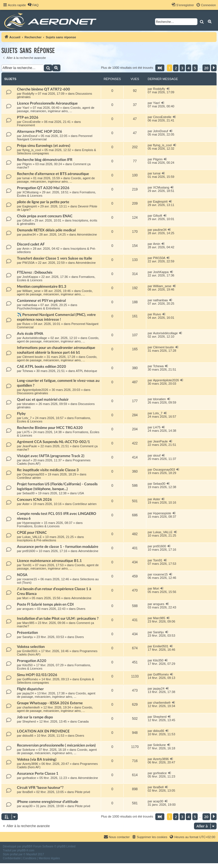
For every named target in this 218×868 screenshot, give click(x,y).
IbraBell (28, 792)
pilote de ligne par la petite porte (43, 202)
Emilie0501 (30, 651)
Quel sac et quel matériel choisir (43, 400)
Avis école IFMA (30, 334)
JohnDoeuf (30, 136)
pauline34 (29, 234)
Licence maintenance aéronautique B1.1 (49, 561)
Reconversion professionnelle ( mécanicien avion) (56, 745)
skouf (26, 460)
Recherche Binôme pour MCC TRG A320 (50, 428)
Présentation (27, 633)
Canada (83, 721)
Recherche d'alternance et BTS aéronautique (53, 174)
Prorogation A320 (32, 661)
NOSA (22, 575)
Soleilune (29, 750)
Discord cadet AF (31, 244)
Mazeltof (32, 854)
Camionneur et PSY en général (41, 301)
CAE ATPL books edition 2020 (42, 367)
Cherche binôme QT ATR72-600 (43, 89)
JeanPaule (30, 446)
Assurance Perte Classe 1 (38, 774)
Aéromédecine (87, 234)
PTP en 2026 (28, 118)
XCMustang (30, 192)
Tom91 (27, 565)
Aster (26, 504)
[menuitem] (33, 5)
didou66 (28, 736)
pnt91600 (29, 551)
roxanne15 (30, 579)
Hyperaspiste (31, 523)
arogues (28, 609)
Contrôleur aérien (29, 478)
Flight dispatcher (30, 689)
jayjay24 (28, 693)
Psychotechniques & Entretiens (38, 308)
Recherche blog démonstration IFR (45, 160)
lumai (26, 178)
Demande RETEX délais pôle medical (46, 230)
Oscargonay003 (33, 474)
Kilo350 (28, 665)
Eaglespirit (30, 206)
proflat (14, 854)
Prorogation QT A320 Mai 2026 (43, 188)
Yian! (26, 108)
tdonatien (29, 404)
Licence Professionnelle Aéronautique (47, 103)
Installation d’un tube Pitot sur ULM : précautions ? (58, 619)
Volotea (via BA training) (37, 759)
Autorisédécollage (35, 338)
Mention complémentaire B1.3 (42, 287)
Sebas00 (28, 493)
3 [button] (182, 68)
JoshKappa (30, 277)
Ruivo (26, 324)
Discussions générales (32, 393)
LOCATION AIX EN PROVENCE (43, 731)
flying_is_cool (32, 150)
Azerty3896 (30, 764)
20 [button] (206, 68)
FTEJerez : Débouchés (35, 273)
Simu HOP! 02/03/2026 (37, 675)
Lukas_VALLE (32, 537)
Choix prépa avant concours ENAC (45, 216)
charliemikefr (31, 707)
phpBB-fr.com (26, 850)
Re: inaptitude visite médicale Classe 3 (48, 470)
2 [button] (176, 68)
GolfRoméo (30, 679)
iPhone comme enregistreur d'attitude (48, 802)
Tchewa (28, 371)
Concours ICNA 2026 (34, 500)
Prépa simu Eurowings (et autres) (44, 146)
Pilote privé (82, 792)
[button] (160, 68)
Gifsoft (27, 220)
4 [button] (188, 68)
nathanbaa (30, 305)
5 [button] (195, 68)
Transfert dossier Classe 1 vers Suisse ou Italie (54, 258)
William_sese (31, 291)
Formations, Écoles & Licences (38, 526)
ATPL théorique (87, 371)
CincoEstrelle (31, 122)
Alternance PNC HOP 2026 (40, 132)
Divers (81, 609)
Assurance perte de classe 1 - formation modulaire (58, 547)
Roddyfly (28, 94)
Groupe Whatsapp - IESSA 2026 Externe (50, 703)
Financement (26, 125)
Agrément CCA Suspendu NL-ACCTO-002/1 (54, 442)
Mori (25, 598)
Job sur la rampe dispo (35, 717)
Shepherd (29, 721)
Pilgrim (27, 164)
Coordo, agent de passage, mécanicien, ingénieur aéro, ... (56, 109)
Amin (26, 249)
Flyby (21, 414)
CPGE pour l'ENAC (32, 533)
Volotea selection (31, 647)
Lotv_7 (27, 418)
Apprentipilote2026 (35, 390)
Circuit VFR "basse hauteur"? (40, 788)
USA (81, 493)
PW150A (28, 263)
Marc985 (28, 623)
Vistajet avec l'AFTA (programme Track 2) (51, 456)
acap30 (27, 806)
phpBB (26, 846)
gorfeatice (29, 778)
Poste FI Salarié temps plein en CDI (45, 604)
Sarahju (28, 637)
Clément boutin (33, 357)
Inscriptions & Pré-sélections (37, 540)
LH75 (26, 432)
